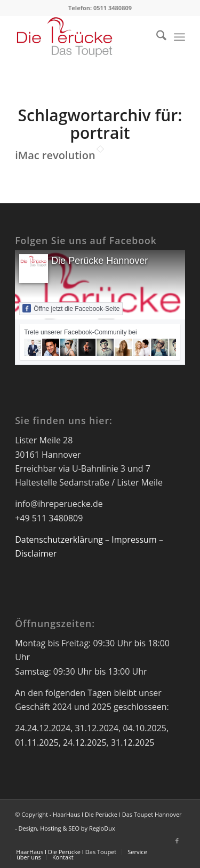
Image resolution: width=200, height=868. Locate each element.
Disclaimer (36, 553)
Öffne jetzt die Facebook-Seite (71, 308)
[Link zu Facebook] (177, 841)
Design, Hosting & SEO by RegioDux (67, 828)
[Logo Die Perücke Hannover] (83, 37)
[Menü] (179, 37)
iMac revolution (55, 155)
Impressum (134, 539)
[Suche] (156, 37)
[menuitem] (156, 37)
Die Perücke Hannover (99, 261)
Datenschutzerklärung (59, 539)
